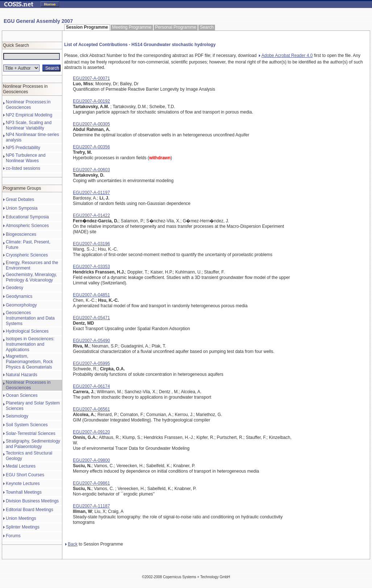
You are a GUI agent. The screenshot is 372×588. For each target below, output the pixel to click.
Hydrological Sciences (27, 331)
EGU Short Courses (25, 475)
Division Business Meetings (32, 501)
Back (71, 544)
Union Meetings (21, 518)
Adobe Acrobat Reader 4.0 (286, 55)
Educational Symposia (27, 217)
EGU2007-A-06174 (91, 386)
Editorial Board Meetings (30, 510)
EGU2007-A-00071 (91, 78)
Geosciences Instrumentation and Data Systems (30, 318)
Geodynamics (19, 296)
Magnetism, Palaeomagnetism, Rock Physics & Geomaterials (29, 362)
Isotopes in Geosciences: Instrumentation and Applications (30, 344)
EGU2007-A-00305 (91, 124)
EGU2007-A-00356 (91, 147)
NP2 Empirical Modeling (29, 115)
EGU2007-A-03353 (91, 267)
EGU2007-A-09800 (91, 460)
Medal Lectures (21, 466)
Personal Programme (176, 27)
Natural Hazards (22, 375)
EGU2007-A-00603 (91, 170)
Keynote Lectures (23, 484)
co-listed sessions (23, 168)
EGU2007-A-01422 (91, 215)
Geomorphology (21, 305)
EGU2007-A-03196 (91, 244)
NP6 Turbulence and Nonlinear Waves (26, 158)
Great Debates (20, 200)
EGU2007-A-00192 (91, 101)
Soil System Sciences (27, 425)
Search (207, 27)
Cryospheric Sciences (27, 255)
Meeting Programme (132, 27)
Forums (13, 536)
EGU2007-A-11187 (91, 506)
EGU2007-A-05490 (91, 341)
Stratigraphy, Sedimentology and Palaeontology (33, 444)
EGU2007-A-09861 (91, 483)
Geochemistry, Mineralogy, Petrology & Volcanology (31, 277)
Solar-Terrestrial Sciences (31, 433)
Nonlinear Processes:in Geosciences (28, 105)
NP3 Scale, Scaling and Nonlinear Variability (29, 125)
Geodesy (15, 288)
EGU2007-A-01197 (91, 193)
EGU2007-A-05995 (91, 363)
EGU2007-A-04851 (91, 295)
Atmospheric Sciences (27, 226)
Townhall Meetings (24, 492)
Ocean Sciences (22, 395)
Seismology (17, 416)
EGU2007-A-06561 (91, 409)
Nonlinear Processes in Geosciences (28, 385)
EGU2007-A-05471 (91, 318)
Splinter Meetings (23, 527)
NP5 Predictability (23, 148)
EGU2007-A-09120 (91, 432)
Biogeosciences (21, 234)
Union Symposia (22, 208)
